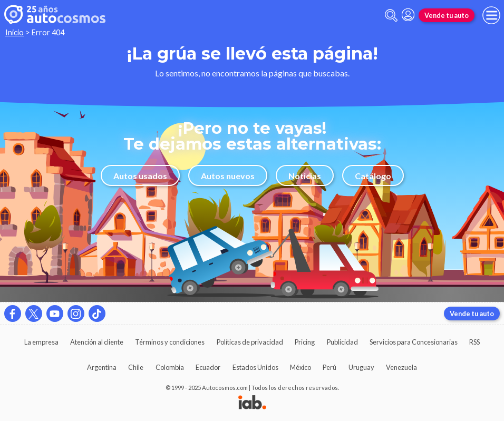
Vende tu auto (447, 15)
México (301, 367)
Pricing (305, 342)
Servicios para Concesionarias (414, 342)
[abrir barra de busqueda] (391, 16)
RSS (474, 342)
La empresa (41, 342)
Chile (136, 367)
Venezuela (401, 367)
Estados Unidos (255, 367)
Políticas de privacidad (250, 342)
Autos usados (140, 176)
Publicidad (342, 342)
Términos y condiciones (170, 342)
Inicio (14, 32)
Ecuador (208, 367)
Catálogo (373, 176)
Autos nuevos (228, 176)
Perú (329, 367)
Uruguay (361, 367)
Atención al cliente (97, 342)
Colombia (170, 367)
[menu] (491, 15)
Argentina (102, 367)
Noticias (305, 176)
